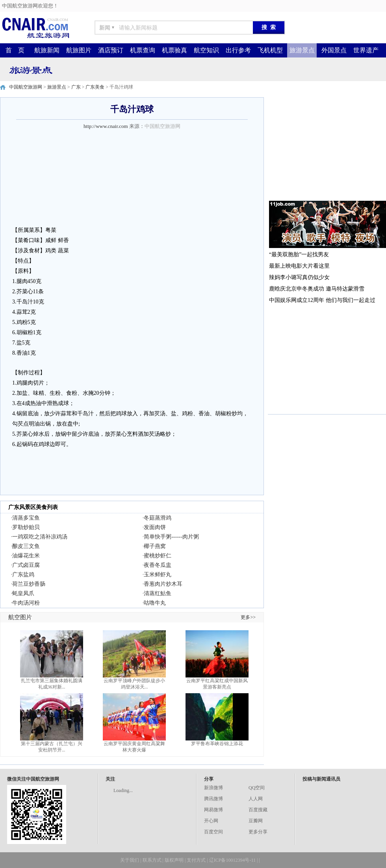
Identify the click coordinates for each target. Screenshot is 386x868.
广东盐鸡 (23, 575)
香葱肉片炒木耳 (163, 584)
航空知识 (206, 50)
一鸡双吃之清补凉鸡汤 (40, 537)
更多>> (248, 617)
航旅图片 (79, 50)
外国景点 (334, 50)
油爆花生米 (26, 556)
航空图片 (20, 617)
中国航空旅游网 (26, 87)
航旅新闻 (47, 50)
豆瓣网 (256, 821)
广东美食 (95, 87)
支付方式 (196, 860)
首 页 (15, 50)
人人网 (256, 799)
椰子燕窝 (155, 546)
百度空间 (213, 832)
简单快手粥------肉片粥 (171, 537)
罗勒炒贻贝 (26, 527)
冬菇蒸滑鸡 (158, 518)
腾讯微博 (213, 799)
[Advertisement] (327, 146)
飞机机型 (270, 50)
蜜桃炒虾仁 (158, 556)
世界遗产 (366, 50)
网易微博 (213, 810)
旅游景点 (302, 50)
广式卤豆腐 (26, 565)
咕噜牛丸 (155, 603)
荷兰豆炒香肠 (29, 584)
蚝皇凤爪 (23, 593)
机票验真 (174, 50)
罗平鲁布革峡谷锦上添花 (217, 744)
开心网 (211, 821)
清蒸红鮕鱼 (158, 593)
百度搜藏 (258, 810)
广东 (76, 87)
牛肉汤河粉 (26, 603)
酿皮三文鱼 (26, 546)
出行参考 (238, 50)
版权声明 (174, 860)
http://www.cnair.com (106, 126)
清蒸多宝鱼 (26, 518)
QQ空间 (257, 788)
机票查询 (143, 50)
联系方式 (152, 860)
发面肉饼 (155, 527)
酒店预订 (111, 50)
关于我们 (130, 860)
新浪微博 (213, 788)
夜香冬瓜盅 (158, 565)
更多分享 (258, 832)
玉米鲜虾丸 (158, 575)
